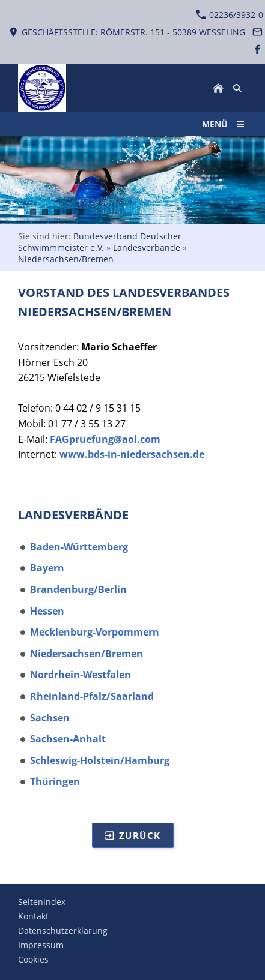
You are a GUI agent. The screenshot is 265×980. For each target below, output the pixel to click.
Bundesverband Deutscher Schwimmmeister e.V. (100, 242)
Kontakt (33, 916)
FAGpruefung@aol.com (105, 439)
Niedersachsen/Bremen (66, 259)
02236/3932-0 (230, 15)
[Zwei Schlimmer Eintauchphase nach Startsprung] (57, 212)
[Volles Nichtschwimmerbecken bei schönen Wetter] (69, 212)
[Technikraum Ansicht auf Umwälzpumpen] (45, 212)
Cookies (33, 959)
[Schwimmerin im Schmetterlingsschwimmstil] (21, 212)
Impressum (41, 945)
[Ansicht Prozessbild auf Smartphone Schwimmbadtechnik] (33, 212)
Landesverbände (147, 248)
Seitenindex (42, 902)
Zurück (133, 835)
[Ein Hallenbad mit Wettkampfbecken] (81, 212)
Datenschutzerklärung (63, 930)
